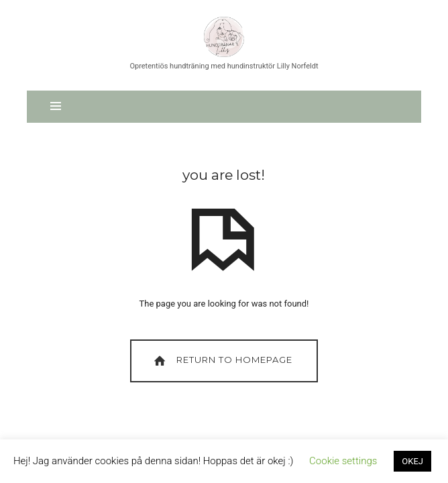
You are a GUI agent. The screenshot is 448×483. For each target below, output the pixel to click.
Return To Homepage (222, 361)
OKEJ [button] (412, 461)
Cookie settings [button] (343, 461)
